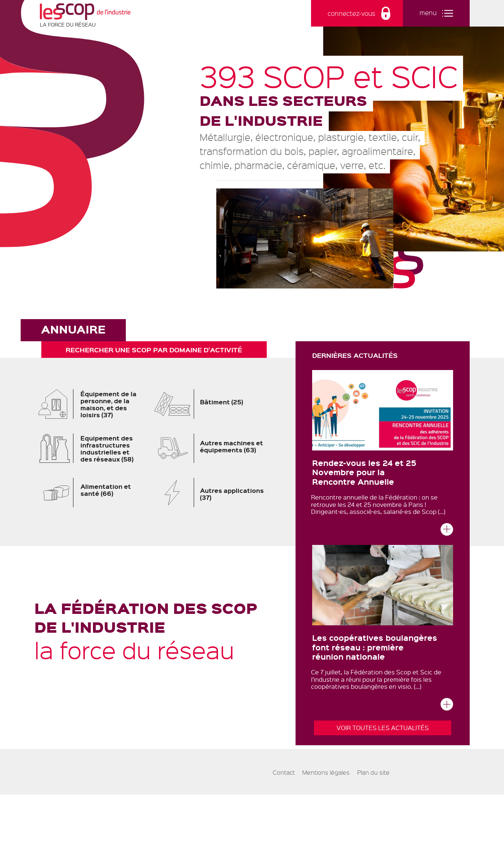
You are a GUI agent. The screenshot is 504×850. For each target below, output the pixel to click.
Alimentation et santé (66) (88, 493)
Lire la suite (447, 531)
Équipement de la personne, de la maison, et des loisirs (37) (88, 404)
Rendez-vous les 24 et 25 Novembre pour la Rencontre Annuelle (364, 472)
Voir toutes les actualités (383, 728)
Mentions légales (326, 773)
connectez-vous (351, 13)
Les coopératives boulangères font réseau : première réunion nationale (375, 647)
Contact (284, 773)
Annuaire (73, 329)
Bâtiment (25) (214, 403)
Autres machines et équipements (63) (214, 448)
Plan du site (373, 773)
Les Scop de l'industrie (85, 12)
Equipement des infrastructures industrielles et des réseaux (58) (88, 448)
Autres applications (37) (214, 493)
